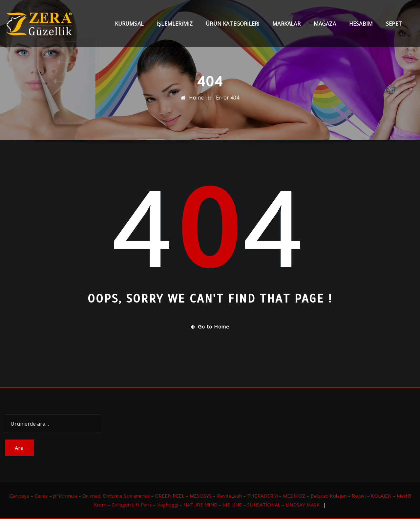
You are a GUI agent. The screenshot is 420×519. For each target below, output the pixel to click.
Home (196, 98)
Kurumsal (129, 24)
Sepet (394, 24)
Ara (19, 448)
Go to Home (210, 327)
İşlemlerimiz (175, 24)
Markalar (286, 24)
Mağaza (325, 24)
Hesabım (361, 24)
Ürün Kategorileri (232, 24)
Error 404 (228, 98)
